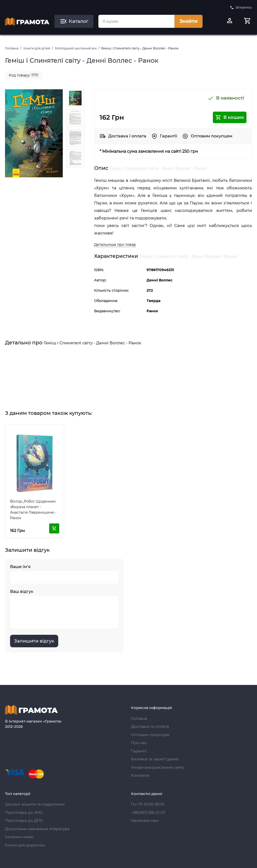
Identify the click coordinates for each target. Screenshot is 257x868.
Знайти (188, 21)
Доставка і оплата (127, 136)
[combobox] (136, 21)
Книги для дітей (37, 48)
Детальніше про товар (115, 245)
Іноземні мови (19, 837)
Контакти (140, 775)
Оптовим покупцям (212, 136)
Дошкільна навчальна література (37, 829)
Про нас (139, 743)
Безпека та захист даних (155, 759)
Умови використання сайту (157, 767)
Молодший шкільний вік (76, 48)
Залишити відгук (34, 641)
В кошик (230, 117)
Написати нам (145, 820)
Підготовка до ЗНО (24, 812)
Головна (12, 48)
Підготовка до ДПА (24, 820)
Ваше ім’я (64, 574)
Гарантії (169, 136)
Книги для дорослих (25, 845)
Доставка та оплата (150, 726)
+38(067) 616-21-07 (148, 812)
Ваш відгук (64, 609)
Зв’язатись (241, 8)
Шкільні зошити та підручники (35, 804)
